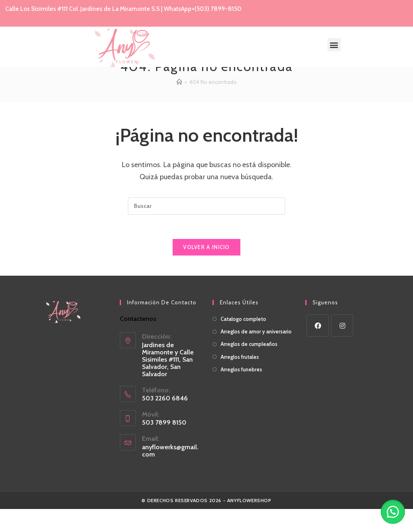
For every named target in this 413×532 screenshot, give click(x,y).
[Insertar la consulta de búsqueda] (206, 229)
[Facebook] (318, 349)
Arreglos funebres (241, 392)
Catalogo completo (243, 342)
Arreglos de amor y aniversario (256, 354)
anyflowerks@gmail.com (170, 474)
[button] (334, 45)
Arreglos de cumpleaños (249, 367)
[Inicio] (179, 105)
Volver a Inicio (206, 270)
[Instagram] (342, 349)
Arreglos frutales (240, 380)
